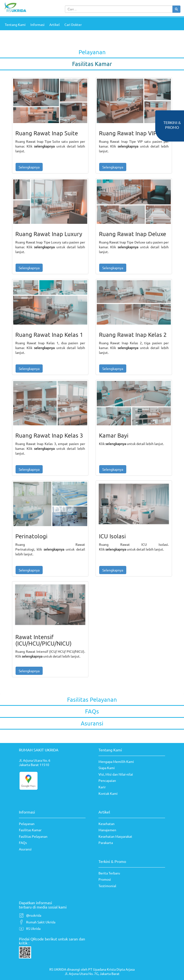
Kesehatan (106, 824)
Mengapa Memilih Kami (116, 761)
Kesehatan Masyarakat (115, 836)
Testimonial (107, 886)
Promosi (105, 879)
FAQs (23, 843)
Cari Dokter (73, 24)
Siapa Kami (107, 768)
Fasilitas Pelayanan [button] (92, 699)
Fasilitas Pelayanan (33, 836)
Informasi (37, 24)
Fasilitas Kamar (30, 830)
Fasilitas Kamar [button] (92, 64)
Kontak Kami (108, 793)
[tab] (92, 52)
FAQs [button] (92, 711)
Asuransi (25, 849)
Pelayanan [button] (92, 52)
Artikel (55, 24)
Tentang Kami (15, 24)
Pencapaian (107, 780)
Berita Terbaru (109, 873)
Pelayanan (27, 824)
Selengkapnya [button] (29, 167)
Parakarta (106, 843)
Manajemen (107, 830)
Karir (102, 787)
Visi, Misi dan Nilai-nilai (116, 774)
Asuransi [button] (92, 723)
